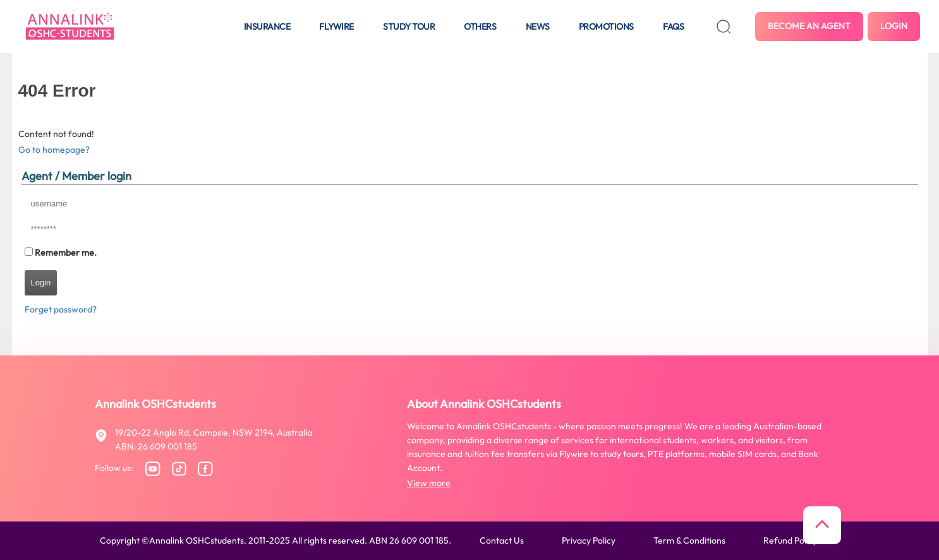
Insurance (267, 27)
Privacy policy (589, 540)
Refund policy (790, 540)
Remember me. (66, 253)
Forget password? (61, 309)
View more (429, 483)
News (538, 27)
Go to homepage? (54, 150)
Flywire (336, 27)
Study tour (409, 27)
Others (480, 27)
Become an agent (809, 26)
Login (894, 26)
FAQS (673, 27)
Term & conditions (689, 540)
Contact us (502, 540)
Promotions (606, 27)
